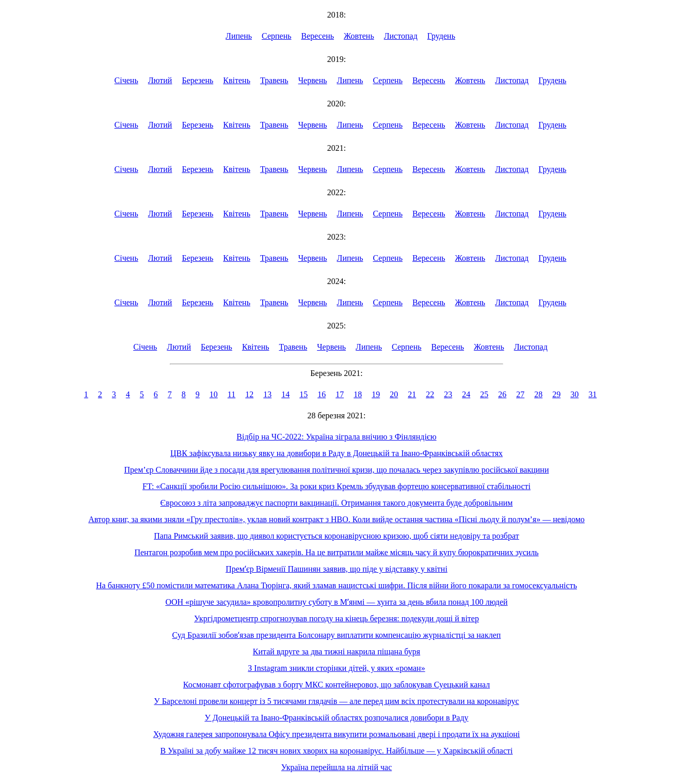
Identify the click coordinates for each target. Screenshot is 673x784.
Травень (274, 80)
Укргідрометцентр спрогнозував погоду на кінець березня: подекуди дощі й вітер (336, 618)
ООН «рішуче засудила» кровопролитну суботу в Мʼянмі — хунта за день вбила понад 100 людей (336, 602)
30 (574, 394)
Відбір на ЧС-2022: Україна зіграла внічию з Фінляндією (336, 437)
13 (267, 394)
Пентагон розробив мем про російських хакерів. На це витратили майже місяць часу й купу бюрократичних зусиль (336, 552)
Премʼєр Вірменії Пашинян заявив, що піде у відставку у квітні (336, 569)
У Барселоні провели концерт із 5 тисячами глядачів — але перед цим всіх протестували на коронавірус (336, 701)
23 (448, 394)
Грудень (441, 36)
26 (502, 394)
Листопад (401, 36)
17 (340, 394)
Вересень (318, 36)
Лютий (160, 80)
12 (249, 394)
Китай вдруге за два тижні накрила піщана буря (336, 652)
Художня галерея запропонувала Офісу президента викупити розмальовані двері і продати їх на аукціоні (337, 734)
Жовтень (359, 36)
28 (538, 394)
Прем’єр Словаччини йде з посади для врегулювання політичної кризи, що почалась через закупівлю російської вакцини (337, 470)
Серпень (277, 36)
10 (214, 394)
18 (358, 394)
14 (285, 394)
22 (430, 394)
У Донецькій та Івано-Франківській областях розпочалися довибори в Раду (336, 718)
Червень (313, 80)
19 (376, 394)
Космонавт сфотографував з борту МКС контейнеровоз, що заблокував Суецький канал (336, 685)
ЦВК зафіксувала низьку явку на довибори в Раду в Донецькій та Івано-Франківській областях (336, 453)
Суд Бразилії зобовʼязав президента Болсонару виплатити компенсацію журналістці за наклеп (337, 635)
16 (322, 394)
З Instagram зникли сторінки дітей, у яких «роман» (336, 668)
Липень (239, 36)
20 (394, 394)
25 (484, 394)
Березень (197, 80)
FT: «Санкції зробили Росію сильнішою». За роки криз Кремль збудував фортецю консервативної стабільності (336, 486)
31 (592, 394)
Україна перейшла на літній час (337, 767)
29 (556, 394)
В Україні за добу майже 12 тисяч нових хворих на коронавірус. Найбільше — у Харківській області (337, 751)
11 (231, 394)
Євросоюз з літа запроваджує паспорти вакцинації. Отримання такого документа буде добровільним (337, 503)
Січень (126, 80)
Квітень (237, 80)
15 (303, 394)
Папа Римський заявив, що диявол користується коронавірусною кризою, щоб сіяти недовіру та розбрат (336, 536)
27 (520, 394)
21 (412, 394)
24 (466, 394)
